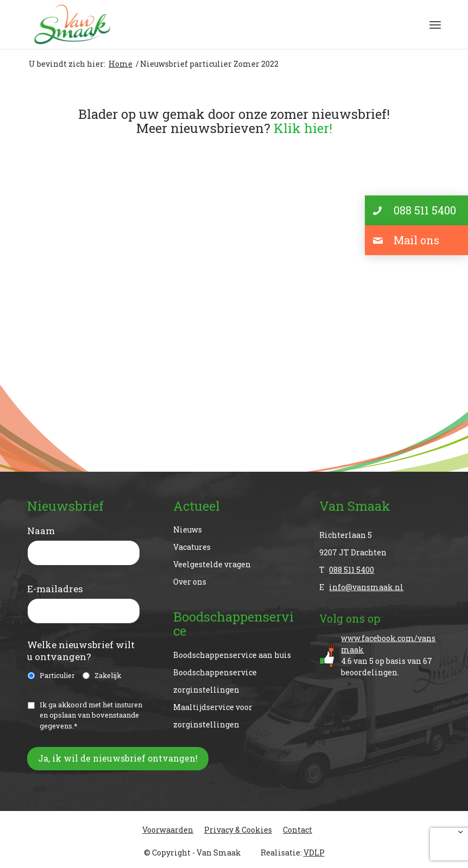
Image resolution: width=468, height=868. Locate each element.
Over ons (190, 582)
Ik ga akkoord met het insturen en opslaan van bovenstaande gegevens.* (91, 715)
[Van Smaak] (72, 24)
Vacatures (192, 547)
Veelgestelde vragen (212, 564)
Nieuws (188, 530)
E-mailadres (59, 589)
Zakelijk (108, 675)
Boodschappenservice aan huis (232, 655)
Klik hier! (303, 128)
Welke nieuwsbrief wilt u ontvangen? (81, 651)
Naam (45, 531)
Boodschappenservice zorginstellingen (215, 681)
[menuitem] (435, 24)
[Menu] (435, 24)
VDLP (314, 853)
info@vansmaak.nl (366, 587)
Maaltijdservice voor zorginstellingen (213, 716)
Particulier (57, 675)
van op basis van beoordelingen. (391, 655)
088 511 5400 (352, 570)
